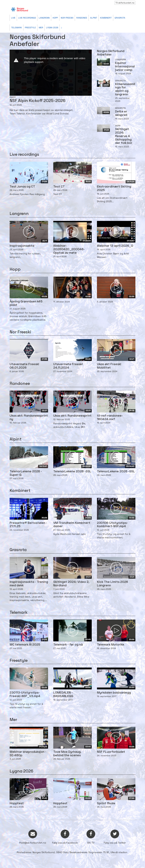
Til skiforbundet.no (125, 3)
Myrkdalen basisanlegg (114, 693)
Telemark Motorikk (111, 645)
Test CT (59, 187)
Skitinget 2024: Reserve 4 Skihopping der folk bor (124, 136)
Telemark (17, 28)
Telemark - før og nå (68, 645)
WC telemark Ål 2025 (25, 645)
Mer (41, 28)
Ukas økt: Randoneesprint (72, 416)
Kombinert (106, 18)
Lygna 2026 (52, 28)
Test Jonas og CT (22, 187)
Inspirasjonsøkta (22, 246)
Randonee (82, 18)
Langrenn (44, 18)
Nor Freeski (67, 18)
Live (13, 18)
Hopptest (17, 803)
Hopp (55, 18)
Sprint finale (106, 803)
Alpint (94, 18)
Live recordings (27, 18)
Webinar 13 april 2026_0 (115, 246)
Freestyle (30, 28)
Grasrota (120, 18)
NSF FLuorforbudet (111, 752)
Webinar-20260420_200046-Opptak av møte (69, 249)
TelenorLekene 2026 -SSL (72, 472)
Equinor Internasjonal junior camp (125, 67)
